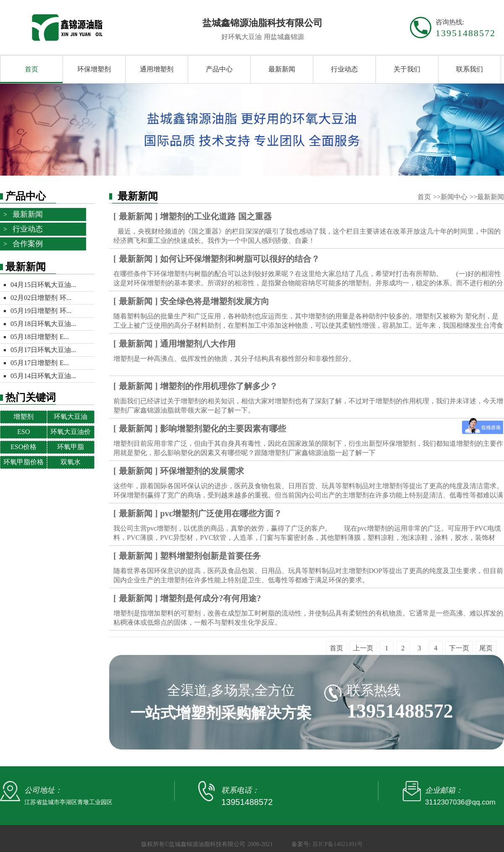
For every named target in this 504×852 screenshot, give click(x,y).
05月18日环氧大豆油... (43, 324)
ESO (24, 432)
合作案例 (28, 244)
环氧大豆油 (71, 417)
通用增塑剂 (157, 69)
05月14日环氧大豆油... (43, 376)
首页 (31, 69)
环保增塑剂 (94, 69)
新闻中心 (455, 197)
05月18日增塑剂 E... (40, 337)
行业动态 (344, 69)
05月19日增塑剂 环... (41, 311)
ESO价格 (24, 447)
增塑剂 (24, 417)
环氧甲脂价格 (24, 462)
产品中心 (219, 69)
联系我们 (470, 69)
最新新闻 (282, 69)
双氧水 (71, 462)
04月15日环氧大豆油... (43, 285)
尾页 (486, 648)
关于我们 (407, 69)
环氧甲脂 (71, 447)
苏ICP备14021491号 (338, 844)
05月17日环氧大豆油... (43, 350)
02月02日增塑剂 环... (41, 298)
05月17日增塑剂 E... (40, 363)
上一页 (363, 648)
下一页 (459, 648)
